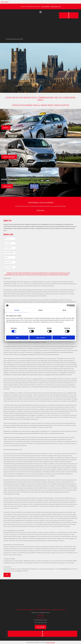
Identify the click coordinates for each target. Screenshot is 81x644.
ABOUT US (50, 610)
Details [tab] (40, 310)
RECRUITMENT (44, 610)
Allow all (64, 338)
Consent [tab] (17, 310)
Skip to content (5, 2)
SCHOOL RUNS (37, 610)
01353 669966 (45, 6)
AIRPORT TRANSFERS (28, 610)
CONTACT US (56, 610)
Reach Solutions (51, 642)
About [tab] (64, 310)
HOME (17, 610)
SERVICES (21, 610)
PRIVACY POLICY (62, 610)
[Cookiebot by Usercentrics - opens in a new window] (68, 306)
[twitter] (69, 15)
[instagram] (69, 17)
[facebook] (69, 13)
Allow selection (40, 338)
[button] (6, 128)
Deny (17, 338)
